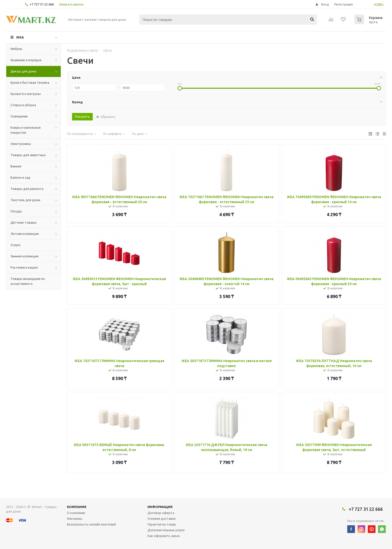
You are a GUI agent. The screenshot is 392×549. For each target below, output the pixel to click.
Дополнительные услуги (166, 530)
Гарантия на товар (162, 524)
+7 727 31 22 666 (42, 4)
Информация (160, 507)
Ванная (16, 166)
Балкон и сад (20, 177)
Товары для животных (28, 155)
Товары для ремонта (27, 189)
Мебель (16, 49)
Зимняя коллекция (24, 256)
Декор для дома (23, 71)
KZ (376, 4)
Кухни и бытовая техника (30, 82)
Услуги (15, 245)
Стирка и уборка (23, 105)
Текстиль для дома (25, 200)
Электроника (21, 144)
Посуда (16, 211)
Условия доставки (161, 519)
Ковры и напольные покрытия (26, 130)
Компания (77, 507)
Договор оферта (161, 513)
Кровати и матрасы (26, 94)
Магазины (75, 519)
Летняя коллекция (25, 234)
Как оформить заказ (164, 536)
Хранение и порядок (26, 60)
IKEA (20, 37)
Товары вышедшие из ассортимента (28, 281)
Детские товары (23, 222)
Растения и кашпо (24, 267)
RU (381, 4)
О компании (76, 513)
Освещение (19, 116)
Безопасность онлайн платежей (91, 524)
